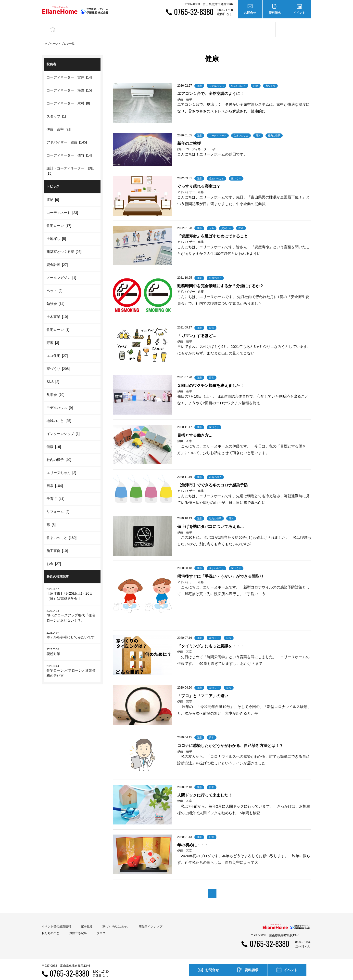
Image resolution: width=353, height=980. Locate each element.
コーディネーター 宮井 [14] (69, 68)
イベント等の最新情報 (56, 917)
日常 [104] (55, 477)
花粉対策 (72, 643)
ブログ (294, 25)
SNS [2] (53, 373)
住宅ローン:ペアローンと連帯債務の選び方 (72, 662)
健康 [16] (54, 438)
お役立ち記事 (258, 25)
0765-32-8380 (194, 12)
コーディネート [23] (62, 204)
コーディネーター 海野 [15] (69, 81)
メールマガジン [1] (61, 269)
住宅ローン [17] (59, 217)
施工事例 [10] (57, 542)
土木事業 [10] (57, 308)
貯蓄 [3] (53, 334)
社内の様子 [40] (59, 451)
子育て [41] (55, 490)
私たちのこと (50, 924)
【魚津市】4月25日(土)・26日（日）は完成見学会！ (72, 585)
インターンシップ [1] (63, 425)
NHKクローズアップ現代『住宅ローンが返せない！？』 (72, 607)
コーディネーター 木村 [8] (68, 94)
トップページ (50, 35)
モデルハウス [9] (60, 399)
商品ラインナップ (151, 917)
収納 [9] (53, 191)
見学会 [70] (55, 386)
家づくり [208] (58, 360)
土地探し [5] (56, 230)
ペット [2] (55, 282)
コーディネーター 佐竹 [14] (69, 146)
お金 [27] (54, 555)
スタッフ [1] (56, 107)
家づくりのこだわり (116, 917)
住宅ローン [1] (58, 321)
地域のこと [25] (59, 412)
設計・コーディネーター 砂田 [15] (71, 162)
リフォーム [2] (58, 503)
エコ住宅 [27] (57, 347)
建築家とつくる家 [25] (64, 243)
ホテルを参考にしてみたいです (72, 626)
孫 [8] (51, 516)
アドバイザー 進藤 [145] (67, 133)
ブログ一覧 (68, 35)
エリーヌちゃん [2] (61, 464)
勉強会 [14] (55, 295)
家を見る (87, 917)
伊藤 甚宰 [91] (59, 120)
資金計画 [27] (57, 256)
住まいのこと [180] (62, 529)
